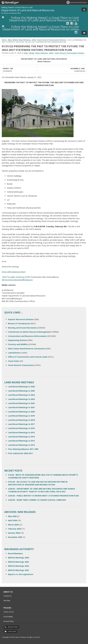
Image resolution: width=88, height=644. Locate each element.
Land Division (14, 353)
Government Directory (78, 2)
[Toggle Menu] (84, 33)
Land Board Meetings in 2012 (21, 445)
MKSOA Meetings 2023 (18, 570)
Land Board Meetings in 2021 (21, 407)
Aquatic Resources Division (21, 319)
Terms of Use (9, 612)
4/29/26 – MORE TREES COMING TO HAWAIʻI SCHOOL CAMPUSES (37, 500)
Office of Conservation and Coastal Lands (28, 357)
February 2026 (14, 529)
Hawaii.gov (10, 3)
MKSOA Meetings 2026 (18, 558)
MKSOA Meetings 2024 (18, 566)
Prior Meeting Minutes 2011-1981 (23, 449)
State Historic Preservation (21, 365)
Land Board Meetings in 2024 (21, 395)
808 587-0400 (13, 627)
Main (10, 40)
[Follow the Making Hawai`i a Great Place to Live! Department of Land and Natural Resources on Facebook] (72, 23)
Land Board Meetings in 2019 (21, 416)
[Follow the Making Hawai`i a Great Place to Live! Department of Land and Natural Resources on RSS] (68, 23)
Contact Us (8, 596)
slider (34, 40)
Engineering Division (18, 340)
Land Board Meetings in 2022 (21, 403)
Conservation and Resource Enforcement (27, 336)
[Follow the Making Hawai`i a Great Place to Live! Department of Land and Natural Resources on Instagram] (76, 32)
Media (15, 40)
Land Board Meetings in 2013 (21, 441)
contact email (12, 631)
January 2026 (14, 533)
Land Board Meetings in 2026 (21, 387)
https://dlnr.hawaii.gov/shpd (14, 272)
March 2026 (13, 525)
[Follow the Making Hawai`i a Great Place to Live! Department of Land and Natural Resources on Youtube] (76, 23)
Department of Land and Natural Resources (28, 10)
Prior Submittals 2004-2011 (20, 453)
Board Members (15, 553)
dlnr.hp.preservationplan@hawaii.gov (17, 280)
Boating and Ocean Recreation (22, 328)
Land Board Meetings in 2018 (21, 420)
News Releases (25, 40)
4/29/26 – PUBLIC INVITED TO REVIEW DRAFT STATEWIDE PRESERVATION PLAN (43, 496)
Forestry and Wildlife (18, 344)
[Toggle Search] (84, 10)
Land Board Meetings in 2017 (21, 424)
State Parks (14, 361)
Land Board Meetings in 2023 (21, 399)
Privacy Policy (8, 621)
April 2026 (12, 520)
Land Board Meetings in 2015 (21, 432)
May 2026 (12, 516)
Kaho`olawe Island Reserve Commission (27, 349)
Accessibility (8, 617)
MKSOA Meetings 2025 (18, 562)
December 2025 (15, 537)
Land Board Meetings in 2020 (21, 412)
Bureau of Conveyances (19, 323)
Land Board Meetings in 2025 (21, 391)
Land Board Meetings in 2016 (21, 428)
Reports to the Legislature (21, 574)
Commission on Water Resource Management (30, 332)
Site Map (7, 601)
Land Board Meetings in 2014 (21, 437)
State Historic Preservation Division (51, 40)
